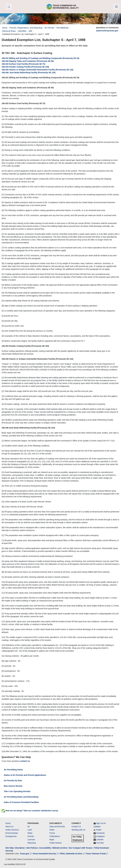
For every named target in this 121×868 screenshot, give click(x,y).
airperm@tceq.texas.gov (107, 31)
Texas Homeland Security (46, 854)
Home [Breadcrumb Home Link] (5, 28)
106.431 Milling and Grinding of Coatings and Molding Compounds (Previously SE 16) (40, 58)
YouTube (100, 843)
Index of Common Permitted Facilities (21, 802)
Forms (52, 833)
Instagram (101, 836)
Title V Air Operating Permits (17, 791)
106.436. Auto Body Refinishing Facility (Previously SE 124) (29, 73)
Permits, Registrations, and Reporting (26, 28)
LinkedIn (100, 840)
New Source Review (13, 786)
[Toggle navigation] (116, 7)
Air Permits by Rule (13, 781)
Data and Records (57, 827)
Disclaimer (20, 848)
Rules (52, 830)
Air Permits (49, 28)
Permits (31, 836)
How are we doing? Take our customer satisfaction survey (30, 811)
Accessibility (45, 848)
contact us (25, 761)
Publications (55, 836)
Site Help (10, 848)
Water (30, 833)
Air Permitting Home (13, 770)
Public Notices (56, 843)
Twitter (99, 830)
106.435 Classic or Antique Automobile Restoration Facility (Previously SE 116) (37, 70)
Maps (52, 840)
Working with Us (78, 830)
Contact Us (76, 827)
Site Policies (32, 848)
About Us (9, 827)
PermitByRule (62, 28)
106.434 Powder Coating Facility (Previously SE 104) (25, 67)
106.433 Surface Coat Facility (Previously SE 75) (23, 64)
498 (30, 31)
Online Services (12, 830)
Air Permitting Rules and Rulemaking (21, 797)
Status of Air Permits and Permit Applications (25, 775)
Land (30, 830)
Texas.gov (26, 854)
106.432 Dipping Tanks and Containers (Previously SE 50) (28, 61)
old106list (22, 31)
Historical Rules (9, 31)
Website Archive (60, 848)
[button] (9, 7)
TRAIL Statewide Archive (72, 854)
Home (8, 823)
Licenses (31, 840)
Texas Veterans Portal (97, 854)
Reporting (32, 843)
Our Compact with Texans (80, 848)
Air (29, 827)
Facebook (100, 833)
